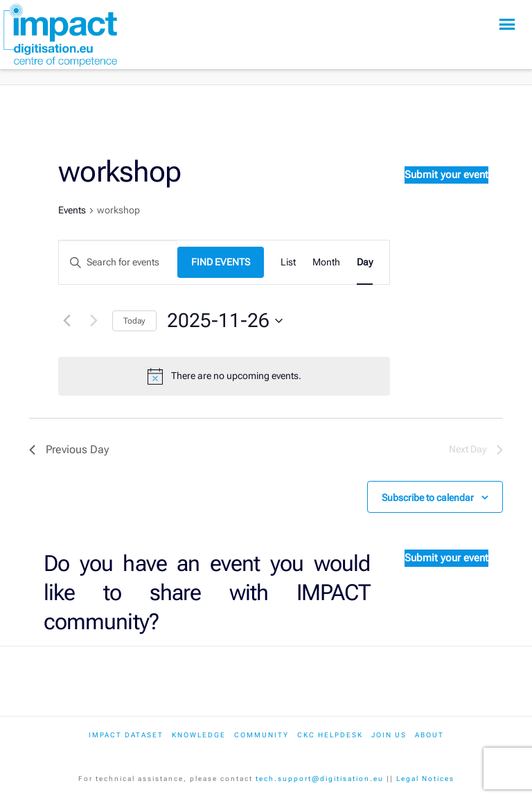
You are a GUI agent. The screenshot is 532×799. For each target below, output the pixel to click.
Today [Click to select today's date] (134, 321)
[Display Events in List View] (288, 262)
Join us (389, 735)
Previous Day (69, 449)
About (429, 735)
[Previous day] (66, 321)
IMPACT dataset (126, 735)
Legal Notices (425, 779)
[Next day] (94, 321)
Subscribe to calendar (428, 498)
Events (72, 210)
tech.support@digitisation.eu (320, 779)
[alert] (236, 376)
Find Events (221, 262)
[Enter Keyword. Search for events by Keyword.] (118, 262)
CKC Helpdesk (330, 735)
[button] (507, 25)
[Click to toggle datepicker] (225, 321)
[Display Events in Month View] (326, 262)
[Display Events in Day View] (365, 262)
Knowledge (199, 735)
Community (261, 735)
